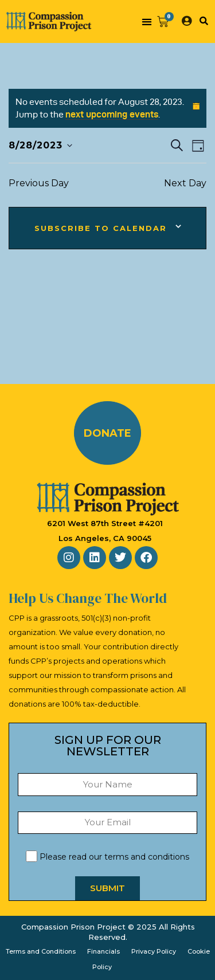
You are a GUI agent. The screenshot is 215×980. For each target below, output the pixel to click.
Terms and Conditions (41, 951)
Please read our (107, 857)
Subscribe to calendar (101, 228)
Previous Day (39, 183)
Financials (103, 951)
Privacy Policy (154, 951)
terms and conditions (147, 857)
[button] (146, 21)
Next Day (185, 183)
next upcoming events (112, 114)
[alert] (107, 108)
